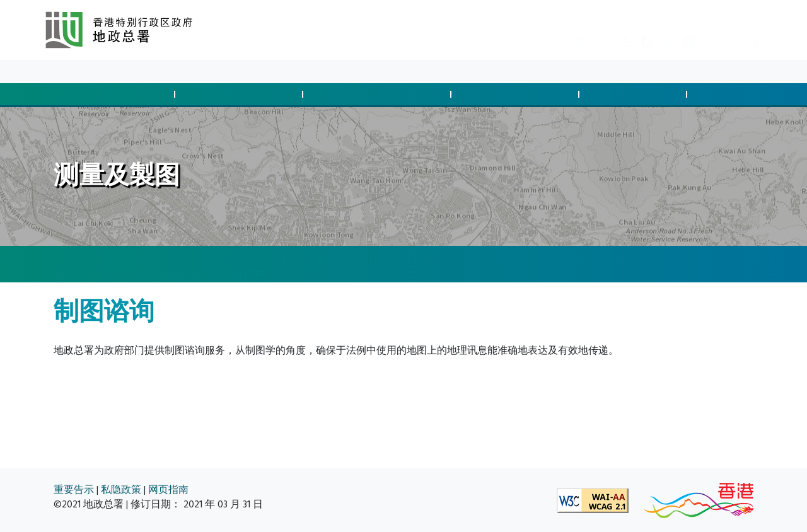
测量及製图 (115, 263)
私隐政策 (121, 490)
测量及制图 (635, 94)
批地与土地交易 (113, 94)
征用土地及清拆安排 (379, 94)
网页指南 (168, 490)
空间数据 (738, 94)
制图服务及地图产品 (220, 263)
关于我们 (192, 72)
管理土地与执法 (517, 94)
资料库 (146, 72)
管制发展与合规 (241, 94)
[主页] (60, 265)
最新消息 (101, 72)
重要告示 (74, 490)
